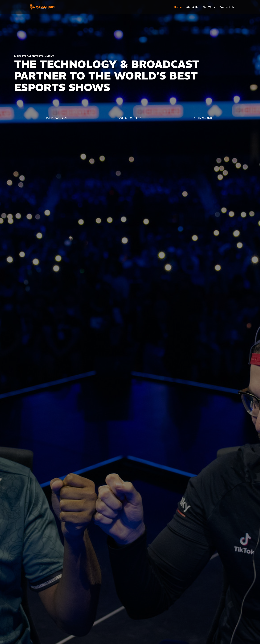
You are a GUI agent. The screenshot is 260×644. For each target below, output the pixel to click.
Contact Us (227, 7)
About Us (192, 7)
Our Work (209, 7)
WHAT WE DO (130, 118)
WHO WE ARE (57, 118)
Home (178, 7)
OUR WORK (203, 118)
